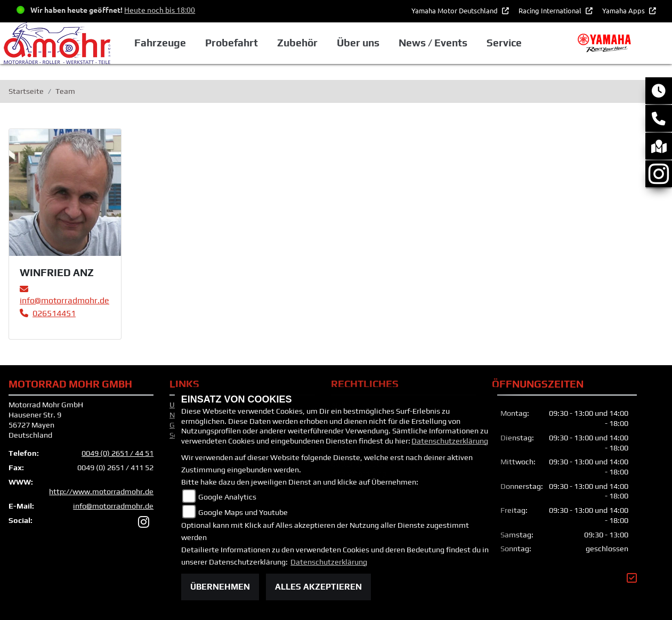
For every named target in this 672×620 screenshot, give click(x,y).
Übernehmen (220, 587)
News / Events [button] (433, 43)
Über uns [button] (358, 43)
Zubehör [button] (297, 43)
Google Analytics (227, 497)
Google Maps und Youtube (243, 512)
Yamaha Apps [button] (624, 10)
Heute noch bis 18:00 (160, 10)
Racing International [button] (551, 10)
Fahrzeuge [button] (160, 43)
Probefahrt (232, 43)
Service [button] (504, 43)
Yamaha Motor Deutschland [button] (455, 10)
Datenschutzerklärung (450, 441)
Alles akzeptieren (318, 587)
